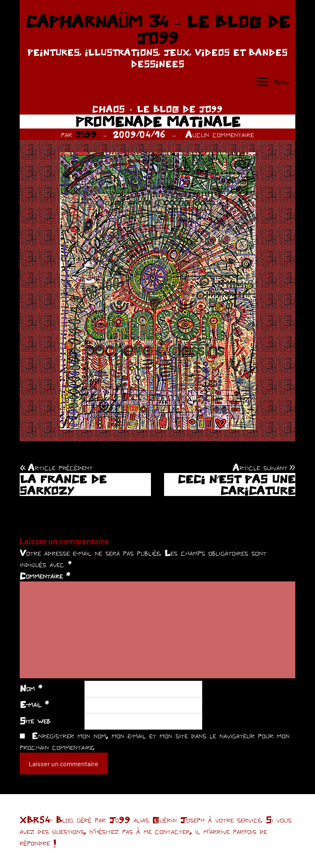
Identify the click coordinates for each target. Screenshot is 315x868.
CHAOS (108, 109)
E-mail (34, 704)
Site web (35, 721)
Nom (31, 688)
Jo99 (86, 134)
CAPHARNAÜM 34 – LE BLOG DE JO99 (157, 30)
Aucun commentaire (220, 134)
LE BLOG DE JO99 (180, 109)
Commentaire (45, 576)
